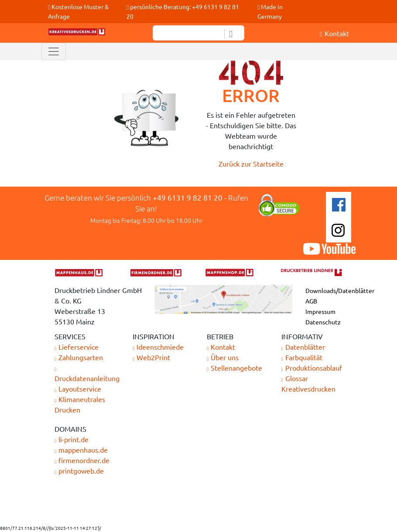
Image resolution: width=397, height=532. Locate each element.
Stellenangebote (234, 368)
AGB (311, 301)
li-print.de (72, 439)
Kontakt (221, 347)
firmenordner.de (82, 460)
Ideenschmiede (158, 347)
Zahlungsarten (79, 357)
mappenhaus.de (81, 450)
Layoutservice (78, 389)
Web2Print (151, 357)
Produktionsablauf (312, 368)
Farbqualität (302, 357)
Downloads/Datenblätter (340, 290)
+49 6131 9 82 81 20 (188, 197)
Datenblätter (303, 347)
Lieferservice (77, 347)
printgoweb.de (79, 471)
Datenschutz (323, 322)
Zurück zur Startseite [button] (251, 164)
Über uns (223, 357)
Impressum (320, 311)
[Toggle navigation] (54, 51)
